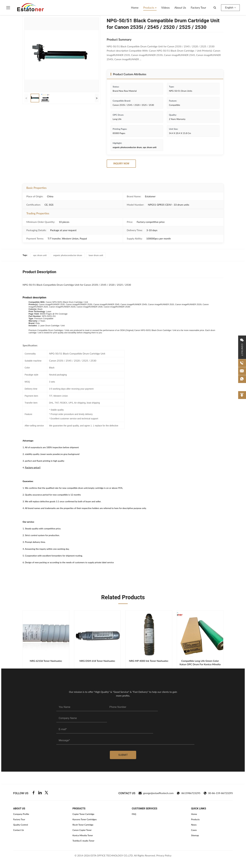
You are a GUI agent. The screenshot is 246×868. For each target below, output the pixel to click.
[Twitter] (46, 793)
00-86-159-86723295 (218, 793)
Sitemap (195, 835)
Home (135, 8)
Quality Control (21, 825)
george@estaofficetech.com (156, 793)
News (194, 825)
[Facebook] (34, 793)
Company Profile (21, 814)
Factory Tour (198, 8)
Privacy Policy (164, 855)
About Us (180, 8)
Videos (166, 8)
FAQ (134, 814)
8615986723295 (189, 793)
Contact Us (19, 830)
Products (149, 8)
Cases (194, 830)
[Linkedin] (40, 793)
